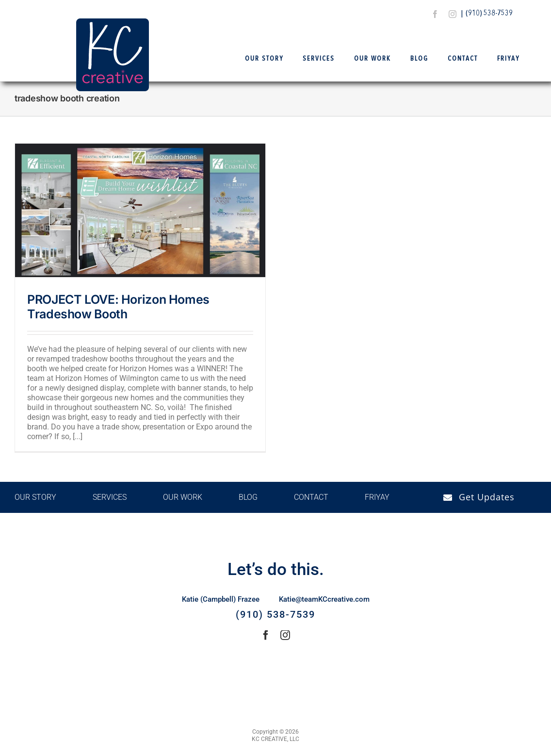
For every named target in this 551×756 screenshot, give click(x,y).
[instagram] (453, 14)
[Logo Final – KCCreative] (113, 22)
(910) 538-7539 (489, 14)
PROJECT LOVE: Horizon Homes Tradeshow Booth (118, 307)
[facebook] (435, 14)
